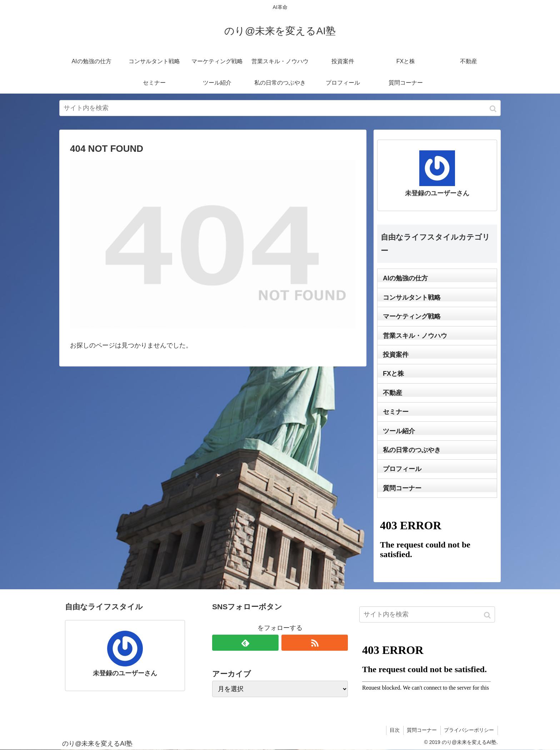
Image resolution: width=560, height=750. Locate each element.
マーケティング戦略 (412, 316)
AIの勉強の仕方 (405, 278)
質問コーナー (402, 488)
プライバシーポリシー (469, 730)
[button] (494, 109)
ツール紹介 (399, 431)
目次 (394, 730)
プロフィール (402, 469)
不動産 (392, 393)
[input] (280, 108)
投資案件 (396, 355)
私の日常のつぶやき (412, 450)
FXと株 (393, 374)
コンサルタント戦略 (412, 297)
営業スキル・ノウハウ (415, 336)
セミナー (396, 412)
